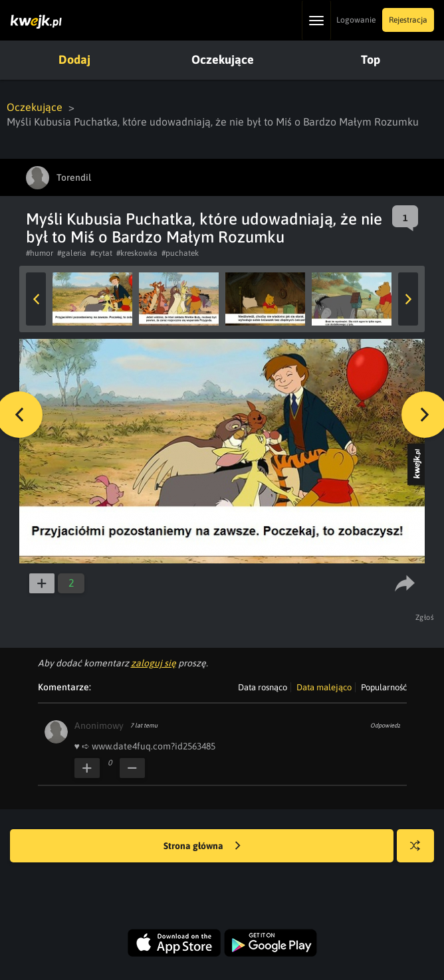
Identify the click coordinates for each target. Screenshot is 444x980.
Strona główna (202, 846)
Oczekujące (223, 59)
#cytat (101, 253)
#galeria (72, 253)
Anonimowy (99, 726)
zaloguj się (154, 663)
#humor (40, 253)
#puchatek (180, 253)
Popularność (384, 687)
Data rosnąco (263, 687)
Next (408, 299)
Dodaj (74, 59)
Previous (36, 299)
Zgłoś (425, 617)
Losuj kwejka (420, 852)
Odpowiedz (385, 726)
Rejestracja (408, 20)
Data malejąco (324, 687)
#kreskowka (137, 253)
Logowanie (356, 20)
